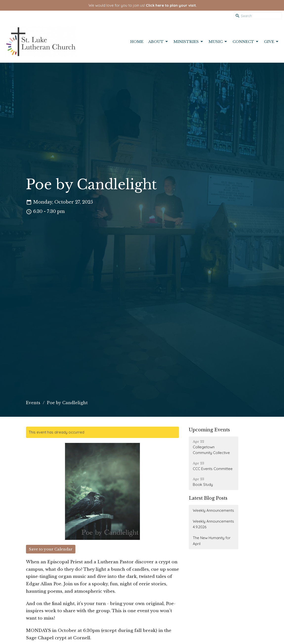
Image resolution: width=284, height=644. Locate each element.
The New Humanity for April (212, 541)
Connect (246, 42)
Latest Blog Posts (208, 498)
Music (218, 42)
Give (272, 42)
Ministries (189, 42)
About (158, 42)
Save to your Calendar (51, 549)
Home (137, 42)
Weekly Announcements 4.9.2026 (213, 524)
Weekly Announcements (213, 510)
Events (33, 403)
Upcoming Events (209, 430)
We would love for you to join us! (143, 5)
